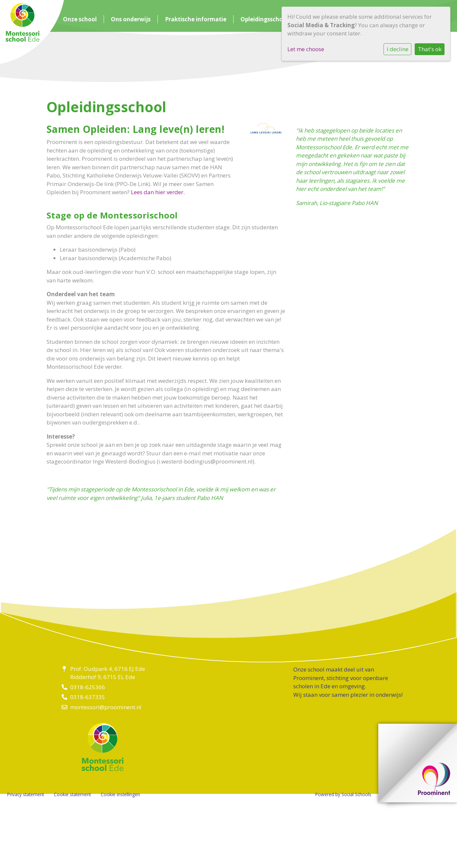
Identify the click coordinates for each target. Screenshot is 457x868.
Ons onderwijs (131, 19)
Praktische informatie (196, 19)
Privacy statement (26, 794)
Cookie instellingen (120, 794)
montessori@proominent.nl (106, 707)
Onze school (80, 19)
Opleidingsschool (264, 19)
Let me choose (306, 49)
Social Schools (356, 794)
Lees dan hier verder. (158, 192)
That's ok (430, 49)
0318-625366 (88, 687)
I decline (398, 49)
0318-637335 (88, 697)
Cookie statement (72, 794)
